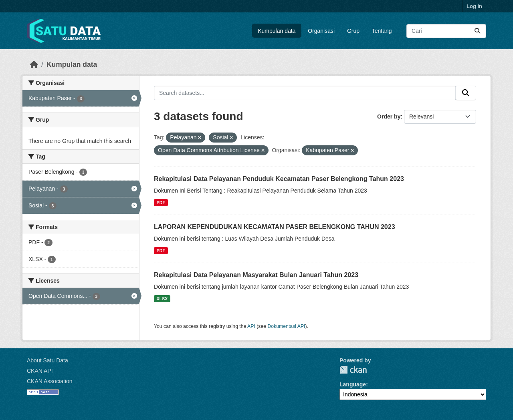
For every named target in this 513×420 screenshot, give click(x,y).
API (251, 326)
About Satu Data (47, 360)
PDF (161, 203)
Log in (474, 6)
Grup (353, 31)
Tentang (382, 31)
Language (353, 384)
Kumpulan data (277, 31)
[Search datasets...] (446, 31)
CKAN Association (50, 381)
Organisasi (321, 31)
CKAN (353, 370)
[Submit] (477, 31)
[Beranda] (34, 64)
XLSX (162, 299)
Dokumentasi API (287, 326)
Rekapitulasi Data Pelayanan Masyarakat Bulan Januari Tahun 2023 (256, 275)
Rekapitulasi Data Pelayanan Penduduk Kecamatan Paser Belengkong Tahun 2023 (279, 179)
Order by (389, 117)
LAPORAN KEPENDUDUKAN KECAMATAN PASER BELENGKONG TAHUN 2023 (275, 227)
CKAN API (40, 371)
